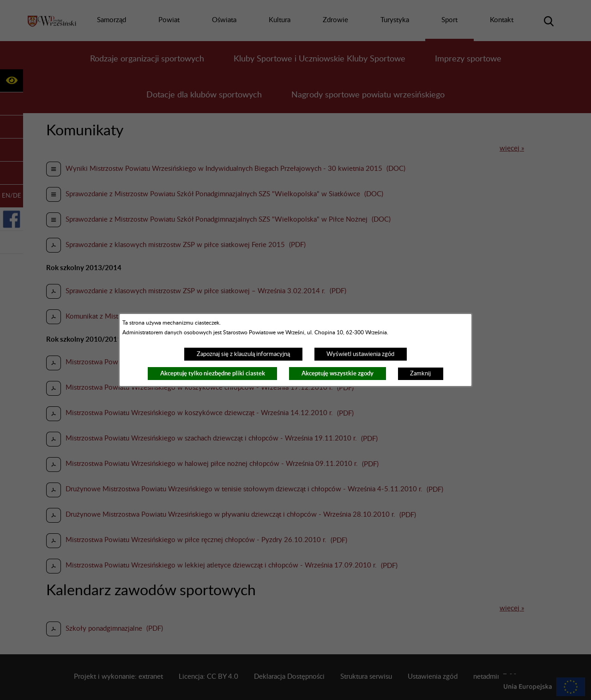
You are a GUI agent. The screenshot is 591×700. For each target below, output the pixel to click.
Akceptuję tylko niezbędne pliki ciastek (213, 373)
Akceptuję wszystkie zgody (338, 373)
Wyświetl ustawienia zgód (360, 354)
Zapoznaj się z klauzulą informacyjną (243, 354)
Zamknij (420, 374)
